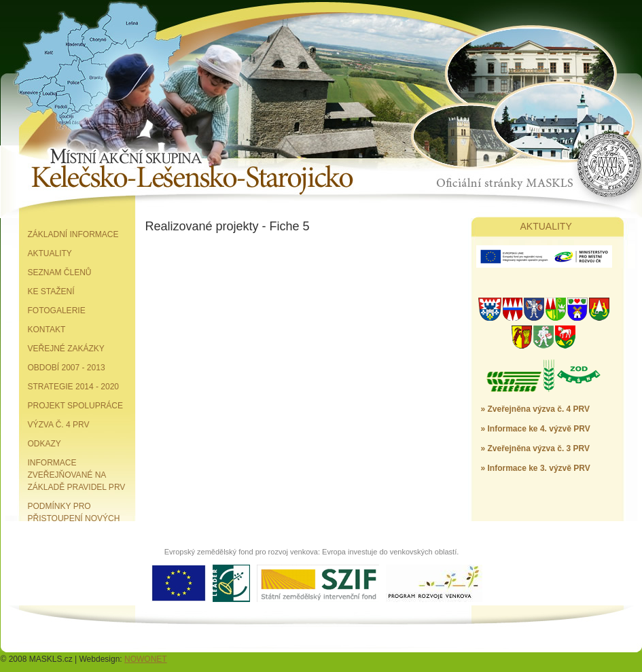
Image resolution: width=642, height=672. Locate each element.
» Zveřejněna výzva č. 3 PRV (536, 448)
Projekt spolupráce (75, 406)
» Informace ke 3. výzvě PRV (536, 468)
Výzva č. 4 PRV (59, 425)
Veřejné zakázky (66, 349)
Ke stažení (51, 291)
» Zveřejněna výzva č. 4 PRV (536, 409)
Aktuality (50, 253)
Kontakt (47, 330)
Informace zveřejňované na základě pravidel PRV (77, 475)
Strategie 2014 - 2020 (74, 387)
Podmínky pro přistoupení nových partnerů (74, 518)
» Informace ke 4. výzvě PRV (536, 429)
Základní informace (73, 234)
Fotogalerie (57, 311)
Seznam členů (60, 272)
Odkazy (44, 444)
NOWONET (146, 659)
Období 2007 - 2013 (67, 368)
